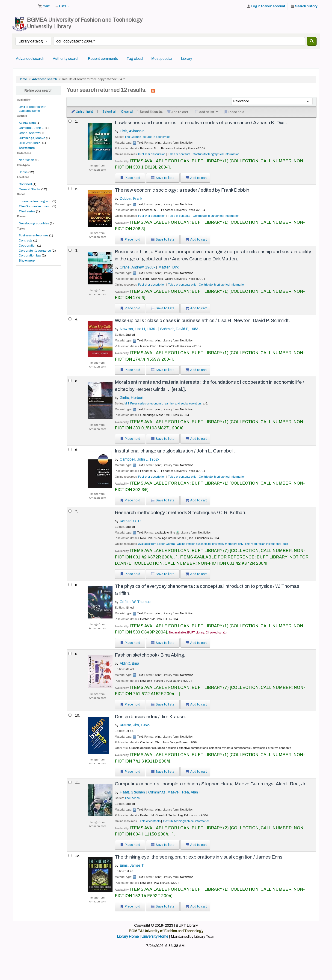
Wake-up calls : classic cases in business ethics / (202, 320)
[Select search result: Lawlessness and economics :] (70, 121)
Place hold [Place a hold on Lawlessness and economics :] (130, 178)
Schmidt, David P (180, 329)
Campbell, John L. (31, 128)
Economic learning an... (35, 201)
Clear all (127, 112)
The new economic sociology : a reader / (183, 190)
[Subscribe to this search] (153, 90)
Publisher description (152, 154)
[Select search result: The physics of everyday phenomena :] (70, 585)
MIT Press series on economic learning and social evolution (163, 404)
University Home (155, 936)
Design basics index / (150, 717)
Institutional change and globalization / (175, 451)
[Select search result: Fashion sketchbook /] (70, 653)
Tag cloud (135, 59)
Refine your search (38, 90)
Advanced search (30, 59)
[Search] (312, 41)
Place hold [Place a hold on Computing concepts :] (130, 845)
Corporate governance (35, 251)
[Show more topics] (27, 261)
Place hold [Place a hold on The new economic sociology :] (130, 240)
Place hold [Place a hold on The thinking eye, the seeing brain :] (130, 906)
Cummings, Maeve (32, 138)
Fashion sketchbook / (150, 655)
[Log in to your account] (266, 6)
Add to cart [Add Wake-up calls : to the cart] (196, 370)
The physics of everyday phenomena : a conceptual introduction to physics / (207, 590)
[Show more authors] (27, 148)
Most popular (162, 59)
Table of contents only (182, 285)
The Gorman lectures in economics (147, 137)
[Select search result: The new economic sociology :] (70, 188)
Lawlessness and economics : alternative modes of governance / (201, 123)
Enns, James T (132, 865)
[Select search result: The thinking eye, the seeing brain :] (70, 855)
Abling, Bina (27, 123)
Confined (25, 184)
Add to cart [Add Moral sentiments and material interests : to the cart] (196, 439)
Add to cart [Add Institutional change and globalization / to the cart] (196, 500)
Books (23, 172)
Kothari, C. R (130, 521)
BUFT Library (24, 6)
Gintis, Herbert (132, 398)
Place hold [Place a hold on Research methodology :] (130, 574)
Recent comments (103, 59)
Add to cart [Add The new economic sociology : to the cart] (196, 240)
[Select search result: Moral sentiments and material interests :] (70, 381)
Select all (109, 112)
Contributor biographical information (216, 154)
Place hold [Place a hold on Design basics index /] (130, 772)
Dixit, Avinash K (132, 131)
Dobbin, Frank (131, 198)
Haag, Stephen (132, 792)
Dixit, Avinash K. (30, 143)
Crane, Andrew (29, 133)
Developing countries (34, 223)
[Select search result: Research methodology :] (70, 511)
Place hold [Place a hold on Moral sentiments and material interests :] (130, 439)
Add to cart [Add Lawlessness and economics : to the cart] (196, 178)
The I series (27, 211)
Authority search (66, 59)
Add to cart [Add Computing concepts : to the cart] (196, 845)
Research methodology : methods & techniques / (181, 513)
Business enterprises (34, 235)
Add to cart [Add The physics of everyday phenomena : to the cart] (196, 643)
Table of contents (179, 154)
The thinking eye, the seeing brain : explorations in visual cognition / (199, 857)
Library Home (128, 936)
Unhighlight (82, 112)
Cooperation (28, 246)
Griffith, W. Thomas (135, 602)
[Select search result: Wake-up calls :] (70, 319)
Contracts (26, 240)
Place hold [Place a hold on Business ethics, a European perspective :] (130, 308)
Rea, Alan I (191, 792)
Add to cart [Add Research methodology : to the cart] (196, 574)
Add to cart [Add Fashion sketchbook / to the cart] (196, 704)
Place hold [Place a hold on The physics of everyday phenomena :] (130, 643)
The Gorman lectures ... (35, 206)
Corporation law (30, 255)
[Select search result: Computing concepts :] (70, 782)
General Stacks (30, 189)
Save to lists (163, 178)
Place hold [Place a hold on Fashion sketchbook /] (130, 704)
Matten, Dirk (169, 267)
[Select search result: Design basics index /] (70, 715)
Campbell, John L (139, 459)
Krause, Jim (135, 725)
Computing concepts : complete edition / (211, 784)
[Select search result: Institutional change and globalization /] (70, 449)
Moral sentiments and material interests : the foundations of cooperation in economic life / (209, 386)
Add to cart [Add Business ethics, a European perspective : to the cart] (196, 308)
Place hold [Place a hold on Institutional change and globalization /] (130, 500)
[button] (44, 6)
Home (23, 79)
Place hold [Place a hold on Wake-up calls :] (130, 370)
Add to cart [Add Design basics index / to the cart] (196, 772)
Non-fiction (26, 160)
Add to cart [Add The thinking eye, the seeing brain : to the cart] (196, 906)
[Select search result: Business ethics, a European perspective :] (70, 250)
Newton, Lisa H (138, 329)
